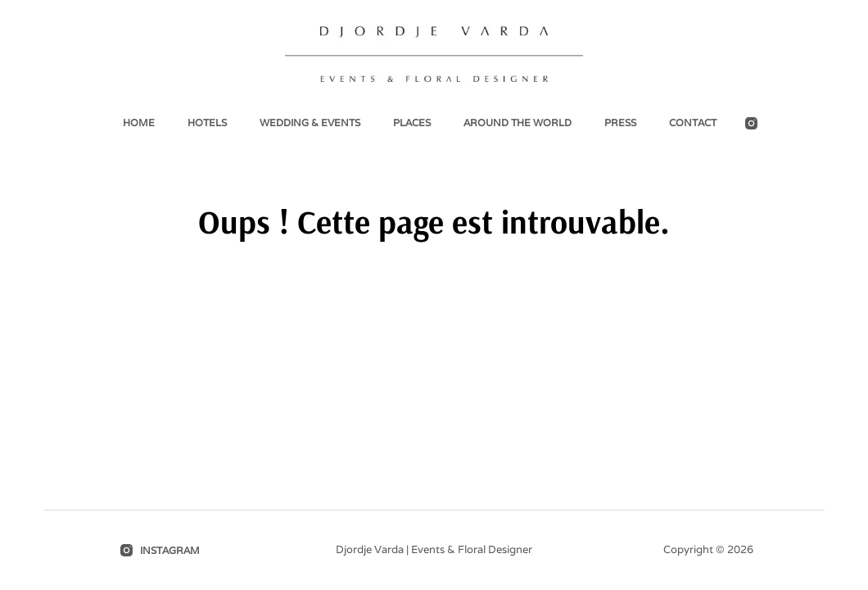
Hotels (207, 123)
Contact (693, 123)
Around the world (518, 123)
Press (620, 123)
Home (139, 123)
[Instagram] (751, 123)
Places (412, 123)
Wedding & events (310, 123)
